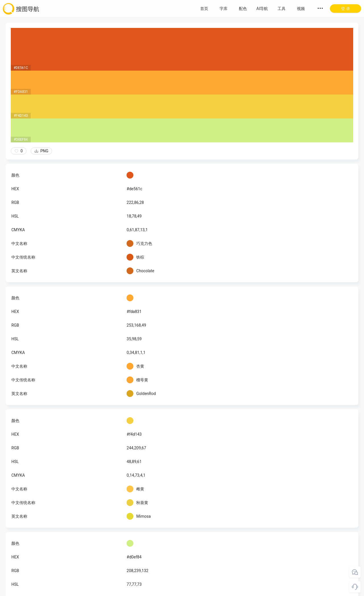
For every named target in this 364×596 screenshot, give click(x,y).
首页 (204, 9)
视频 (301, 9)
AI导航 (262, 9)
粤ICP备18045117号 (182, 590)
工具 (282, 9)
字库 (224, 9)
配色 (243, 9)
